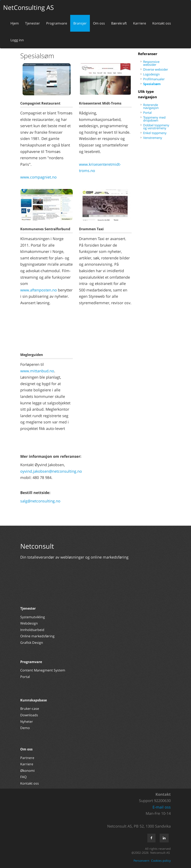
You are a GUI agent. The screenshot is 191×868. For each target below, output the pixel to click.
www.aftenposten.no (39, 290)
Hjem (15, 23)
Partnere (27, 758)
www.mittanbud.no (37, 371)
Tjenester (32, 23)
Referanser (148, 54)
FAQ (23, 777)
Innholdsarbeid (32, 630)
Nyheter (27, 722)
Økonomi (27, 771)
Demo (25, 728)
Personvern (141, 861)
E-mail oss (162, 807)
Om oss (99, 23)
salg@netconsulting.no (40, 501)
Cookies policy (161, 861)
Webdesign (29, 623)
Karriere (140, 23)
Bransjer (80, 23)
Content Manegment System (43, 670)
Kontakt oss (162, 23)
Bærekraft (119, 23)
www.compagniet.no (38, 177)
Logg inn (17, 40)
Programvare (57, 23)
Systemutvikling (33, 617)
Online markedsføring (37, 636)
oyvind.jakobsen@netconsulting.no (51, 471)
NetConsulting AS (28, 7)
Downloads (29, 715)
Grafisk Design (32, 643)
